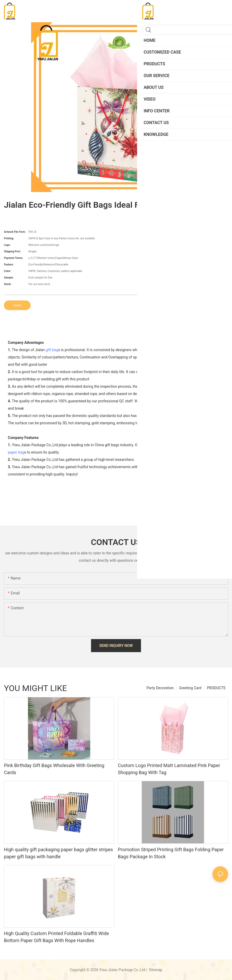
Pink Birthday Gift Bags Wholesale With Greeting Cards (54, 769)
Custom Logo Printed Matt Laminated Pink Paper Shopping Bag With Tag (169, 769)
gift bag (52, 350)
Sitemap (155, 970)
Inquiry (17, 305)
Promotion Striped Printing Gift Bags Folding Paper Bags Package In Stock (171, 853)
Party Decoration (160, 688)
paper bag (16, 452)
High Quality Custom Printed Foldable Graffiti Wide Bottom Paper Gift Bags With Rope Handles (56, 937)
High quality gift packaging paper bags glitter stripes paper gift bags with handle (58, 853)
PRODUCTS (216, 688)
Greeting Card (190, 688)
